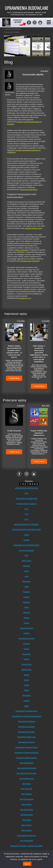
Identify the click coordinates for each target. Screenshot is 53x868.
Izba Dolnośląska (26, 841)
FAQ (26, 493)
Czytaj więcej (14, 378)
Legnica (26, 701)
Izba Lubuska (26, 825)
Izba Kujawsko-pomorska (26, 836)
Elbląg (26, 690)
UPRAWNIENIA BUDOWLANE (26, 488)
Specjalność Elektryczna (26, 737)
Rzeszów (26, 592)
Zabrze (26, 675)
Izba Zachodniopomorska (26, 768)
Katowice (26, 602)
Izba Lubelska (26, 830)
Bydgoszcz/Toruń (26, 628)
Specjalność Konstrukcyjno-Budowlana (26, 716)
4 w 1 (26, 519)
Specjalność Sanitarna (26, 721)
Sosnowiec (26, 654)
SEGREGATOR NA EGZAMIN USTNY (26, 530)
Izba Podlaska (26, 794)
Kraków (26, 597)
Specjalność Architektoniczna (26, 711)
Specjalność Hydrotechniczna (26, 747)
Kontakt (26, 540)
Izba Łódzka (26, 820)
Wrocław (27, 613)
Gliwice (26, 659)
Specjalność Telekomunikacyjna (26, 753)
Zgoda (27, 864)
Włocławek (26, 696)
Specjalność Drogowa (26, 727)
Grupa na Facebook (26, 550)
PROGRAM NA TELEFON (27, 504)
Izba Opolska (26, 804)
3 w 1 (26, 514)
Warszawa (27, 581)
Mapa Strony (26, 561)
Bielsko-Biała (26, 670)
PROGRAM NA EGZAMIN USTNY (26, 545)
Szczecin (26, 644)
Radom (26, 649)
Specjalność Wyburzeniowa (26, 758)
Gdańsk (26, 633)
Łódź (26, 576)
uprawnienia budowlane (29, 189)
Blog (26, 556)
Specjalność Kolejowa (26, 742)
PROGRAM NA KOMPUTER (26, 499)
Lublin (26, 587)
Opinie (26, 535)
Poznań (26, 623)
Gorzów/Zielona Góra (26, 638)
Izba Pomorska (26, 789)
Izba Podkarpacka (26, 799)
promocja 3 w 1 (25, 298)
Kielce (26, 571)
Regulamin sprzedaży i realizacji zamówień (26, 846)
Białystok (26, 566)
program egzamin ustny (33, 228)
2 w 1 (26, 509)
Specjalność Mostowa (26, 732)
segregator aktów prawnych (29, 261)
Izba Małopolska (26, 815)
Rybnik (26, 685)
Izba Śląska (26, 784)
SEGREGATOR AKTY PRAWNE (26, 525)
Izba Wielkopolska (26, 763)
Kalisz (26, 706)
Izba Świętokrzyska (26, 779)
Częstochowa (26, 664)
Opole (26, 607)
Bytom (26, 680)
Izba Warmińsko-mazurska (27, 773)
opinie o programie (21, 250)
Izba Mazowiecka (26, 810)
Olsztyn (26, 618)
